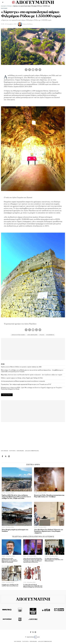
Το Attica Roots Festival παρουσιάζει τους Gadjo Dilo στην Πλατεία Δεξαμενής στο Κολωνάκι (33, 586)
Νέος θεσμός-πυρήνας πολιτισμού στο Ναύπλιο (15, 531)
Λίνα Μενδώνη (32, 335)
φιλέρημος (51, 335)
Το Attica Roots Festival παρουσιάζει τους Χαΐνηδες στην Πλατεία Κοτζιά (54, 560)
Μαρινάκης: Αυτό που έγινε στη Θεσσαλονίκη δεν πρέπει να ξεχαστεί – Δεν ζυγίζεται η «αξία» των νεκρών (32, 375)
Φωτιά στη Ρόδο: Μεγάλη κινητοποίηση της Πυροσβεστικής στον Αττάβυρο (49, 496)
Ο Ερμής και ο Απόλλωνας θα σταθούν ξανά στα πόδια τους (10, 585)
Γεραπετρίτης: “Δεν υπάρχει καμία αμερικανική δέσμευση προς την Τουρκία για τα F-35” (26, 384)
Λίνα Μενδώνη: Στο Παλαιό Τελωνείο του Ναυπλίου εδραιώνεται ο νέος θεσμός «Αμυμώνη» (49, 531)
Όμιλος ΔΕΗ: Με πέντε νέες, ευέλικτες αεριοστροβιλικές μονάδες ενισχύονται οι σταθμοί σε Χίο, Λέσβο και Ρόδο (16, 497)
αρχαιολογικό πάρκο (18, 335)
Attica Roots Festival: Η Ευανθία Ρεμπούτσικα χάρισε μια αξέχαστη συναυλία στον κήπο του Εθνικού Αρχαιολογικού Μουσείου (33, 560)
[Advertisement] (33, 349)
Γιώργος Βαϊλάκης (28, 24)
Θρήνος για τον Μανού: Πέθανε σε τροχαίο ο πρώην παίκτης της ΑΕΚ (21, 367)
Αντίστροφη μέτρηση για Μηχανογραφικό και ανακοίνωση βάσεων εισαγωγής (23, 381)
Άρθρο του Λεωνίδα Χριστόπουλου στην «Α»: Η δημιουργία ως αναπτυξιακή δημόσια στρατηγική (10, 560)
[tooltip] (26, 70)
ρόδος (42, 335)
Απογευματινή (4, 6)
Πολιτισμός (10, 6)
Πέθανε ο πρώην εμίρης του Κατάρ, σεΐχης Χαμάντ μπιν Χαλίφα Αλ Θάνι (22, 378)
